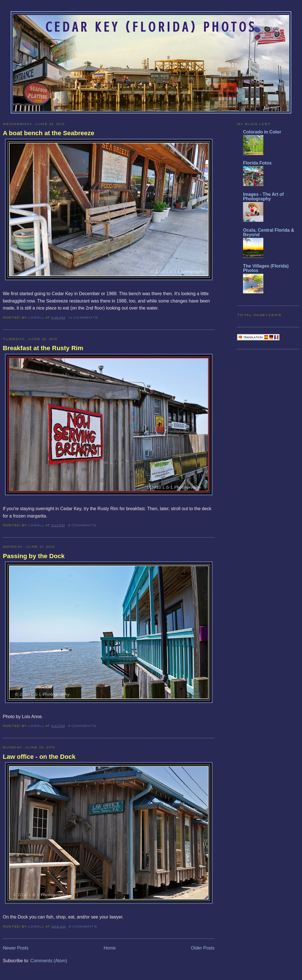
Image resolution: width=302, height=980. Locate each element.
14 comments (83, 317)
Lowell (37, 317)
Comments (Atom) (49, 961)
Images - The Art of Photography (263, 197)
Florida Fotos (257, 163)
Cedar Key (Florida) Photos (151, 27)
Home (110, 948)
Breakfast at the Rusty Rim (43, 348)
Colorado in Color (262, 132)
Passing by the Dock (34, 556)
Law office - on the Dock (39, 757)
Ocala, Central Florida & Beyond (269, 232)
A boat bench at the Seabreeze (49, 133)
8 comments (82, 525)
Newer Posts (16, 948)
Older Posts (203, 948)
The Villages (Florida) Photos (266, 268)
